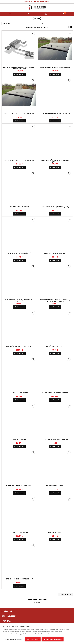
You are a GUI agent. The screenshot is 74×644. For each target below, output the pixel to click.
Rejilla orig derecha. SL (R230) (19, 253)
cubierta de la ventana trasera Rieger (55, 67)
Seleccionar (23, 23)
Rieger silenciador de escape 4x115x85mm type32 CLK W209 (19, 68)
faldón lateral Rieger (55, 346)
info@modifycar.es (43, 2)
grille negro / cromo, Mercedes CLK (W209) (55, 161)
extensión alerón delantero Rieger (19, 579)
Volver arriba (66, 594)
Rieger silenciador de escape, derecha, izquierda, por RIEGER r (55, 301)
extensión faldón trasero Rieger (19, 346)
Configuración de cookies (14, 639)
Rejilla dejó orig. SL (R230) (55, 253)
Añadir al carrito (19, 74)
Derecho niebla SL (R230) (19, 207)
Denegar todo (33, 639)
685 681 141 (29, 2)
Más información (45, 634)
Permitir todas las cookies (53, 639)
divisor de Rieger (19, 439)
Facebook (37, 602)
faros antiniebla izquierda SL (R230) (55, 207)
